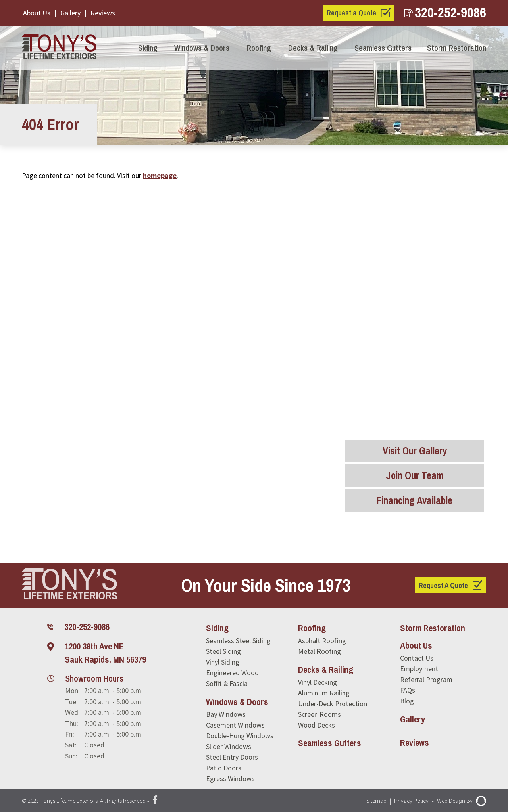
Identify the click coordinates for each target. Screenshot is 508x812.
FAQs (408, 690)
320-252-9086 (445, 12)
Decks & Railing (313, 48)
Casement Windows (235, 725)
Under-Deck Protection (333, 704)
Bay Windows (226, 714)
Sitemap (372, 801)
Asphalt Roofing (322, 641)
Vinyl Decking (317, 682)
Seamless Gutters (383, 48)
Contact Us (417, 658)
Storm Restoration (457, 48)
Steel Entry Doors (232, 757)
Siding (148, 48)
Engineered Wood (232, 673)
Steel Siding (223, 651)
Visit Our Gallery (415, 451)
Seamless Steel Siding (238, 641)
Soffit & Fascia (227, 683)
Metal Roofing (319, 651)
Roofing (259, 48)
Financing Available (415, 500)
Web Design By (461, 801)
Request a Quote (351, 13)
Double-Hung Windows (240, 736)
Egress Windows (230, 778)
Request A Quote (443, 585)
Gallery (70, 13)
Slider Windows (229, 746)
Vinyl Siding (223, 662)
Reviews (103, 13)
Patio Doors (224, 768)
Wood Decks (317, 725)
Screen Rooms (319, 714)
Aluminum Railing (324, 693)
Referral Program (426, 679)
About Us (37, 13)
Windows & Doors (202, 48)
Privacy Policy (409, 801)
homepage (160, 175)
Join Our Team (415, 476)
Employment (419, 669)
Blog (407, 701)
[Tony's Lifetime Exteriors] (61, 48)
